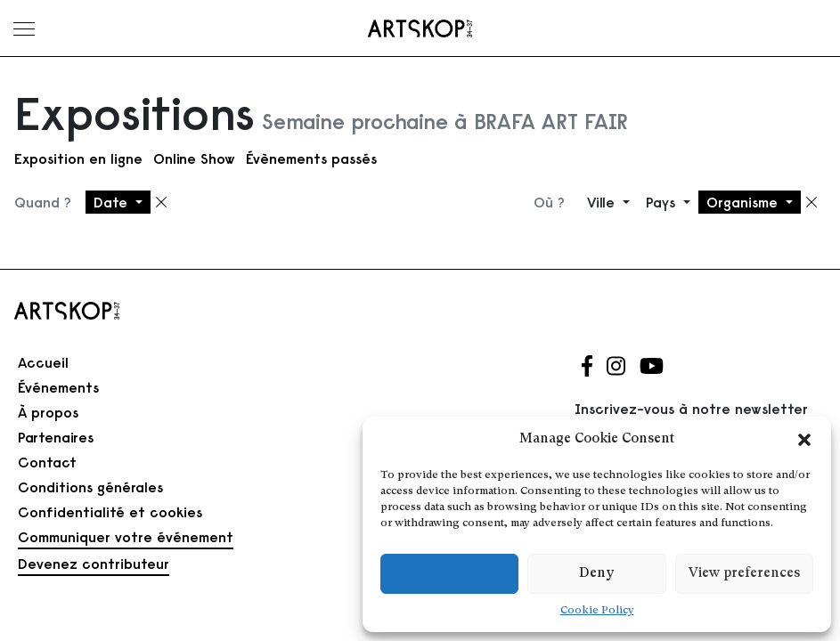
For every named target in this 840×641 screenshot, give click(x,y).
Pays (663, 202)
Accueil (43, 362)
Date (113, 202)
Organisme (744, 202)
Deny (596, 574)
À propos (48, 412)
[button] (804, 440)
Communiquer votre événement (126, 537)
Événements (58, 387)
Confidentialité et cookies (110, 512)
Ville (603, 202)
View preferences (744, 574)
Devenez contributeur (94, 564)
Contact (47, 462)
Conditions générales (90, 487)
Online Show (194, 158)
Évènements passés (311, 158)
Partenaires (56, 437)
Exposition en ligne (78, 158)
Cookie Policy (597, 611)
